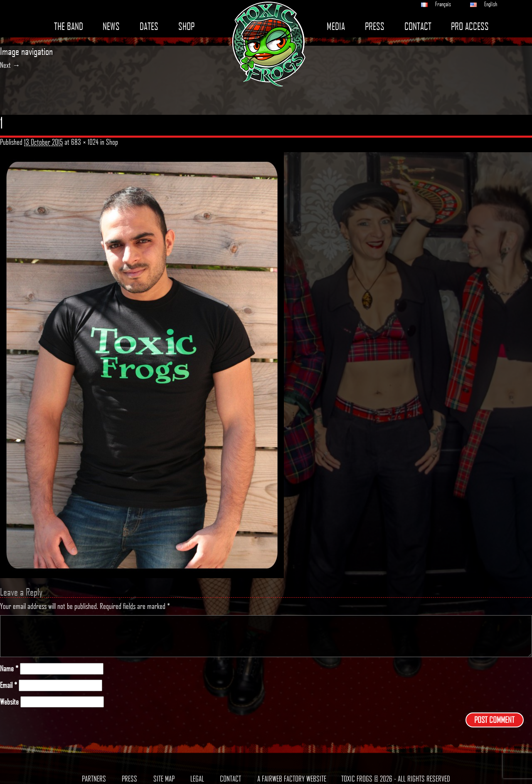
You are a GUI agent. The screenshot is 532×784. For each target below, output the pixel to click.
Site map (164, 779)
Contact (418, 26)
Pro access (470, 26)
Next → (10, 65)
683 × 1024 (85, 142)
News (111, 26)
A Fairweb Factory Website (292, 779)
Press (375, 26)
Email (9, 685)
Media (336, 26)
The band (69, 26)
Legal (197, 779)
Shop (186, 26)
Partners (94, 779)
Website (9, 702)
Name (9, 669)
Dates (149, 26)
